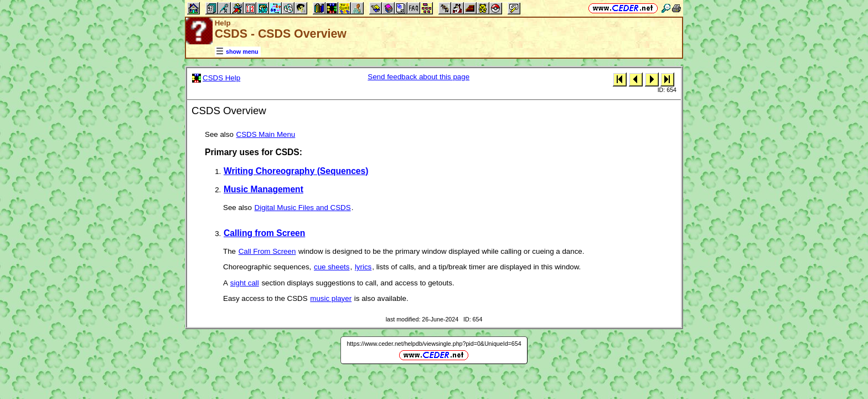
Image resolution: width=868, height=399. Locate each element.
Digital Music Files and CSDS (303, 208)
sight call (245, 283)
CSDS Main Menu (266, 134)
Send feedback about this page (418, 77)
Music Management (263, 189)
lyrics (363, 267)
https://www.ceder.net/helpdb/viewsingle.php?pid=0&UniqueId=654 (434, 344)
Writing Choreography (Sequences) (296, 171)
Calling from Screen (264, 233)
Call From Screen (267, 251)
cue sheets (332, 267)
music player (331, 298)
